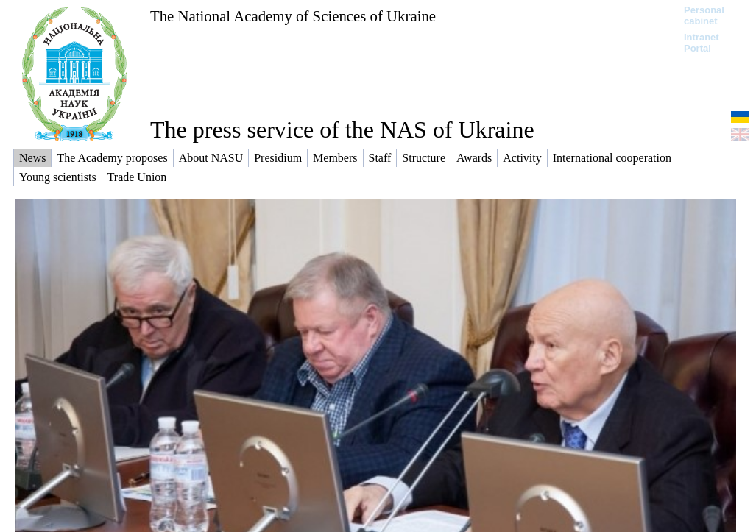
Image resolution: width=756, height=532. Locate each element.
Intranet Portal (702, 43)
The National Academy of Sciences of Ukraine (293, 16)
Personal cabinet (704, 15)
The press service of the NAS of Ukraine (342, 130)
